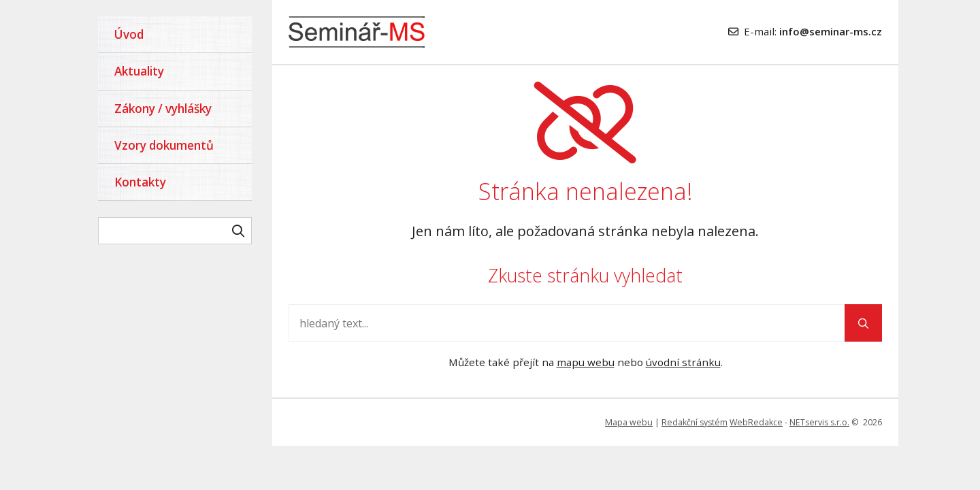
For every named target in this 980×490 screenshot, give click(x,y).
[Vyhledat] (238, 231)
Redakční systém (695, 422)
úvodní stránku (683, 362)
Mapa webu (629, 422)
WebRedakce (756, 422)
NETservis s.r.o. (819, 422)
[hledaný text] (175, 231)
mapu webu (586, 362)
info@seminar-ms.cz (831, 31)
